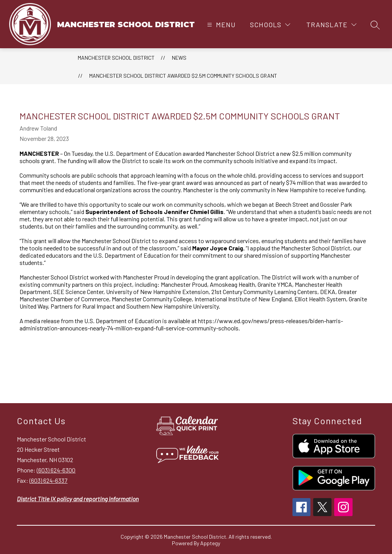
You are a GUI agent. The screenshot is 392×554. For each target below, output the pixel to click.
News (179, 58)
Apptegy (210, 543)
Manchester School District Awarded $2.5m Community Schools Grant (183, 76)
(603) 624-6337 (48, 480)
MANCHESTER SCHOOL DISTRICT (116, 58)
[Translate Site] (331, 25)
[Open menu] (220, 25)
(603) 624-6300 (56, 470)
